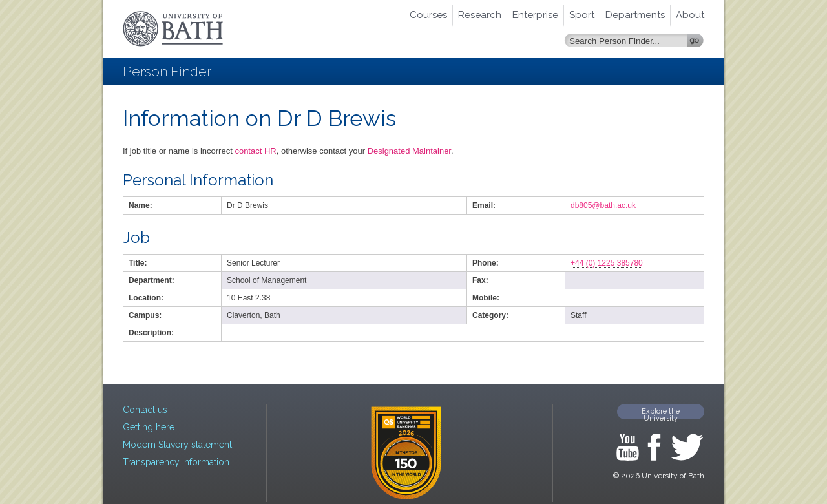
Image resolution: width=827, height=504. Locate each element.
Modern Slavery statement (177, 445)
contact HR (255, 151)
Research (480, 15)
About (690, 15)
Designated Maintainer (409, 151)
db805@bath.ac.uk (603, 205)
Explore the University (661, 413)
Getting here (149, 427)
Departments (635, 15)
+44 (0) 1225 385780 (607, 263)
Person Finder (167, 71)
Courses (428, 15)
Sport (582, 15)
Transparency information (176, 462)
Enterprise (535, 15)
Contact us (145, 410)
